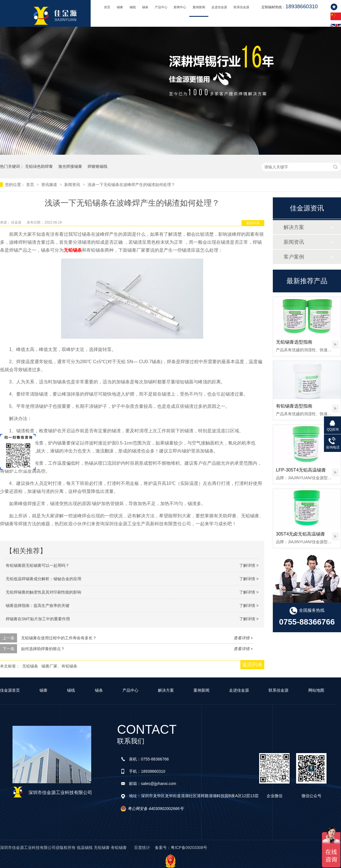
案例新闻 (199, 7)
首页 (107, 7)
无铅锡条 (30, 666)
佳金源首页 (10, 690)
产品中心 (161, 7)
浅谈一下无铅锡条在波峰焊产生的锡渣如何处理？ (131, 185)
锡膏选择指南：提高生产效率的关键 (38, 605)
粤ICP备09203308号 (189, 848)
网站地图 (316, 690)
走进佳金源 (219, 7)
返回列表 (253, 223)
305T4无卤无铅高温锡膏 (301, 534)
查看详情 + (243, 638)
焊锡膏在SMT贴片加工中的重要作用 (38, 619)
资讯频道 (50, 185)
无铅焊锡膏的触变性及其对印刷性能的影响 (43, 592)
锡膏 (120, 7)
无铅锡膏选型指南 (294, 342)
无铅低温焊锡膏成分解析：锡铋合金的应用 (43, 579)
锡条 (145, 7)
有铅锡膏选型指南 (294, 406)
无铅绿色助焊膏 (39, 166)
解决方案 (294, 227)
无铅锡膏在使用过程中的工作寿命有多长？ (59, 638)
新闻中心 (180, 7)
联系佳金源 (241, 7)
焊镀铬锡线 (97, 166)
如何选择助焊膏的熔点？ (43, 649)
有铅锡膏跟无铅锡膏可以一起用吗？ (38, 565)
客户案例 (294, 257)
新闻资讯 (73, 185)
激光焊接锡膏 (70, 166)
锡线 (133, 7)
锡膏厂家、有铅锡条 (59, 666)
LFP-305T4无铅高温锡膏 (301, 470)
